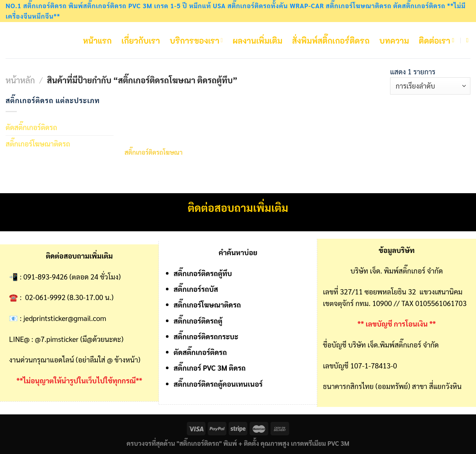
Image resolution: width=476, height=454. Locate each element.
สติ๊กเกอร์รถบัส (196, 289)
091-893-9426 (46, 276)
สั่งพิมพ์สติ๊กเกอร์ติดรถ (331, 41)
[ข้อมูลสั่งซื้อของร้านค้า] (430, 86)
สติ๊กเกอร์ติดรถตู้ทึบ (203, 273)
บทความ (394, 41)
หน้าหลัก (20, 80)
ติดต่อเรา (435, 41)
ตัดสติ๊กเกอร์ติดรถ (31, 127)
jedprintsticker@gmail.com (65, 318)
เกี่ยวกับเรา (141, 41)
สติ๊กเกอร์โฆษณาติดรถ (38, 143)
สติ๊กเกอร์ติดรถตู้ (198, 320)
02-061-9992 (45, 297)
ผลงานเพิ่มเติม (258, 41)
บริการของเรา (196, 41)
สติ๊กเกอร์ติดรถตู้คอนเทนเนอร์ (218, 384)
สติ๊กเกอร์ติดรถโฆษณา (153, 152)
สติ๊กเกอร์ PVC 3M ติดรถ (210, 367)
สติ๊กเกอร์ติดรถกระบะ (206, 336)
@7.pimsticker (57, 339)
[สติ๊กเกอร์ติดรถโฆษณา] (156, 118)
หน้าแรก (97, 41)
